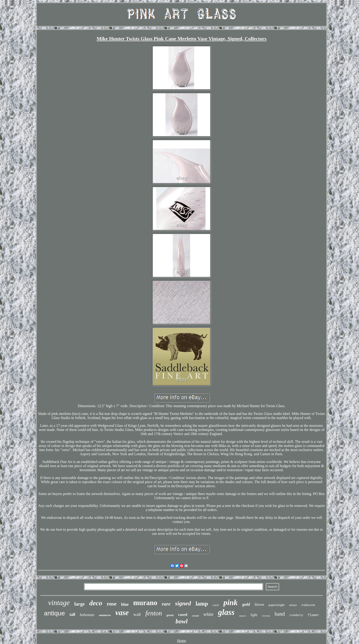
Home (181, 641)
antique (54, 613)
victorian (266, 616)
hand (280, 614)
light (254, 615)
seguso (242, 616)
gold (246, 604)
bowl (182, 621)
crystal (195, 616)
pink (231, 602)
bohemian (87, 615)
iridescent (308, 605)
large (79, 604)
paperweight (276, 605)
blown (259, 605)
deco (96, 603)
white (208, 614)
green (170, 615)
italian (293, 605)
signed (183, 603)
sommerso (105, 615)
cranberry (296, 615)
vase (122, 613)
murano (145, 603)
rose (112, 604)
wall (137, 614)
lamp (202, 604)
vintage (59, 603)
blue (125, 604)
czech (216, 605)
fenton (154, 613)
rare (166, 604)
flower (313, 615)
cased (183, 615)
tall (72, 614)
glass (226, 612)
